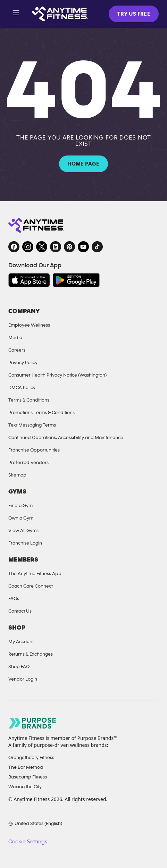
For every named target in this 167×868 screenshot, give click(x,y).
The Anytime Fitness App (35, 574)
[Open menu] (16, 14)
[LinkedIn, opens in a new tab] (56, 247)
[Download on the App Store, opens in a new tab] (29, 280)
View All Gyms (23, 530)
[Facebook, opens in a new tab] (14, 247)
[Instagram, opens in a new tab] (28, 247)
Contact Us (20, 611)
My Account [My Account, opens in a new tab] (21, 642)
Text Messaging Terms (32, 425)
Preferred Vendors (28, 462)
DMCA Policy (22, 387)
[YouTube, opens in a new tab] (83, 247)
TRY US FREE (134, 14)
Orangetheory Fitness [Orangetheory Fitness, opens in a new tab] (31, 757)
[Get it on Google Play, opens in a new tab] (76, 280)
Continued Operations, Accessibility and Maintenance (66, 437)
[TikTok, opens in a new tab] (97, 247)
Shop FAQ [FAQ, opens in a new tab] (19, 667)
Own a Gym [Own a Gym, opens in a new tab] (21, 518)
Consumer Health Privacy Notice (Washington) (57, 375)
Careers (17, 350)
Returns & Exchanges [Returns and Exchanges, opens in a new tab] (31, 654)
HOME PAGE (83, 164)
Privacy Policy (23, 363)
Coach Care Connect (31, 586)
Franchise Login (25, 543)
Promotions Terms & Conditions (41, 412)
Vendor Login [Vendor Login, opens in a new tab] (23, 679)
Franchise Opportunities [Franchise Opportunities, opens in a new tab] (34, 450)
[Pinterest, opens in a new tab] (69, 247)
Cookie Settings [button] (28, 842)
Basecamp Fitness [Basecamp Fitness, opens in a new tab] (28, 777)
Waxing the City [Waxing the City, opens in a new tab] (25, 787)
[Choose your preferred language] (35, 824)
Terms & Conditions (29, 400)
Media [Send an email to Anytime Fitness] (15, 338)
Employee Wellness (29, 325)
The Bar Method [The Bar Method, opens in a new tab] (26, 767)
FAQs (14, 599)
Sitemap (17, 475)
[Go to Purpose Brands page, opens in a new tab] (33, 723)
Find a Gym (20, 505)
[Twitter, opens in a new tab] (42, 247)
